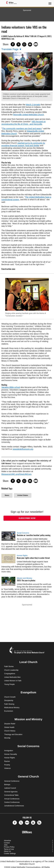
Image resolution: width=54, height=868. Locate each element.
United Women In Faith (13, 681)
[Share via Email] (36, 44)
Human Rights (22, 556)
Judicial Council (10, 788)
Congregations (10, 674)
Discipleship (9, 700)
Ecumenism (9, 711)
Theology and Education (13, 734)
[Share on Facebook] (13, 44)
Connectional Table (11, 795)
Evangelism (28, 692)
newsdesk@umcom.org (23, 449)
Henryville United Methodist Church (28, 115)
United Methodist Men (12, 677)
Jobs (6, 845)
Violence (7, 768)
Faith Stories (9, 666)
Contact (7, 843)
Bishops (7, 785)
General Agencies (11, 792)
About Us (7, 851)
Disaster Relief (10, 724)
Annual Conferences (12, 799)
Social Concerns (23, 533)
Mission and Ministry (24, 578)
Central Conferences (12, 802)
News (7, 495)
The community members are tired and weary (22, 129)
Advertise (7, 841)
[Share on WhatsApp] (24, 44)
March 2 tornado (33, 105)
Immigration (9, 751)
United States (23, 495)
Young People (9, 684)
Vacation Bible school (11, 387)
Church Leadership (11, 670)
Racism (7, 761)
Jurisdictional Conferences (14, 806)
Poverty (7, 765)
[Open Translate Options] (12, 49)
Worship (7, 738)
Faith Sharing (9, 704)
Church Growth (10, 697)
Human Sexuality (11, 754)
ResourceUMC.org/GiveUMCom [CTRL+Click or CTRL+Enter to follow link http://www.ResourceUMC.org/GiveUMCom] (16, 474)
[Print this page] (30, 44)
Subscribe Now (27, 518)
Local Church (28, 662)
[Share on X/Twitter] (19, 44)
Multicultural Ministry (12, 708)
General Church (28, 777)
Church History (10, 731)
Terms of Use (9, 849)
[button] (15, 823)
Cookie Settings (10, 854)
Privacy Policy (9, 847)
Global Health (9, 727)
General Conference (12, 781)
